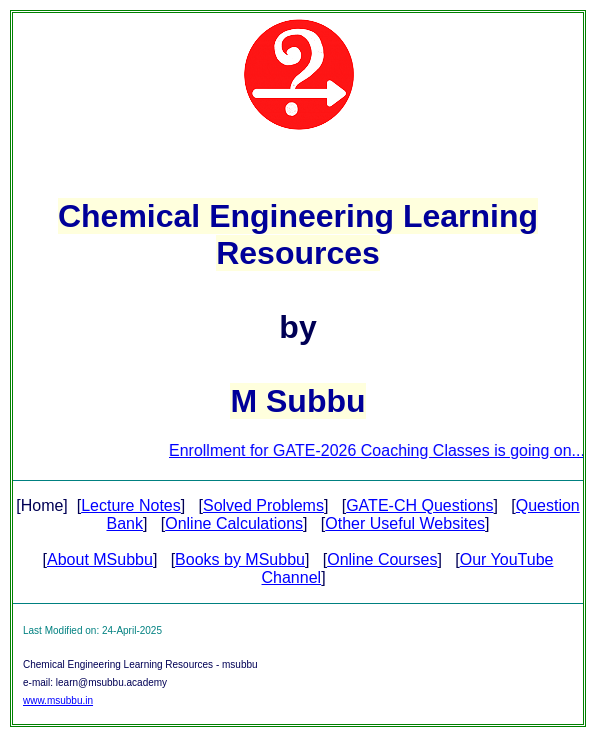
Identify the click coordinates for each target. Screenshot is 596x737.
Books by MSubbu (240, 559)
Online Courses (382, 559)
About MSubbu (100, 559)
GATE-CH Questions (419, 505)
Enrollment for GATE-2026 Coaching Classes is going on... (383, 450)
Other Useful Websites (405, 523)
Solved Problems (263, 505)
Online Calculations (234, 523)
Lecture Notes (131, 505)
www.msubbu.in (58, 700)
